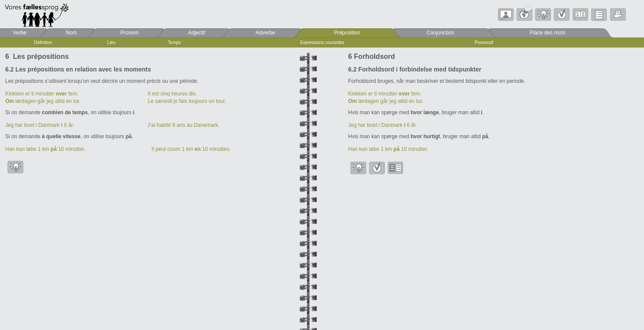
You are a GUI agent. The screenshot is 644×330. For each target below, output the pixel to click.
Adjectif (197, 33)
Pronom (129, 33)
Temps (174, 43)
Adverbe (266, 33)
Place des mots (548, 33)
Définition (43, 43)
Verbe (19, 33)
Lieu (111, 43)
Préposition (347, 33)
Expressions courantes (322, 43)
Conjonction (440, 33)
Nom (71, 33)
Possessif (484, 43)
